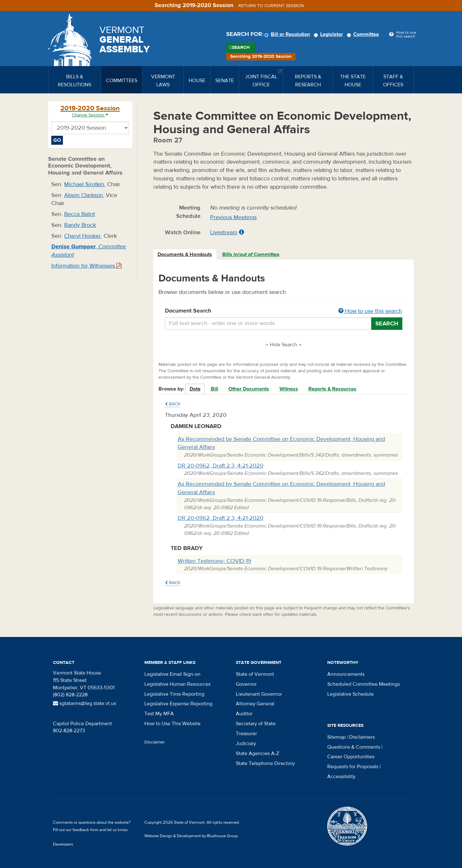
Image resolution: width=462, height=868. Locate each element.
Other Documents (249, 389)
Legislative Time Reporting (174, 694)
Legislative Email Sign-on (172, 674)
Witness (289, 389)
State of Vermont (255, 674)
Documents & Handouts (185, 254)
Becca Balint (80, 214)
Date (195, 389)
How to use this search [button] (370, 311)
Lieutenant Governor (259, 694)
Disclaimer (155, 742)
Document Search (284, 311)
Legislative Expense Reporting (178, 704)
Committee (364, 34)
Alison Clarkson (84, 195)
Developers (63, 844)
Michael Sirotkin (84, 184)
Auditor (244, 714)
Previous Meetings (233, 217)
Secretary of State (256, 724)
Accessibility (341, 777)
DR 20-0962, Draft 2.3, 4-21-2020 (221, 466)
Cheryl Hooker (82, 236)
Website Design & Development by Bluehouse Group (191, 836)
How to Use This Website (172, 724)
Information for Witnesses (86, 266)
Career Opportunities (351, 757)
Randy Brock (80, 225)
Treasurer (246, 734)
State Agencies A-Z (257, 753)
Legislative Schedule (351, 694)
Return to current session (271, 6)
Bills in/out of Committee (251, 254)
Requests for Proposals (353, 767)
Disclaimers (362, 737)
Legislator (329, 34)
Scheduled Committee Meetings (364, 684)
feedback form (86, 830)
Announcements (346, 674)
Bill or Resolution (288, 34)
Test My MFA (159, 714)
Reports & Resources (332, 389)
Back (173, 404)
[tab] (185, 255)
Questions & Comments (354, 747)
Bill (214, 389)
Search (241, 47)
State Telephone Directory (265, 763)
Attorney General (255, 704)
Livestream (224, 232)
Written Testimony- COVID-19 (214, 561)
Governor (246, 684)
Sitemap (336, 737)
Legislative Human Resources (177, 684)
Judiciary (246, 743)
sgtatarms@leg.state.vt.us (85, 703)
